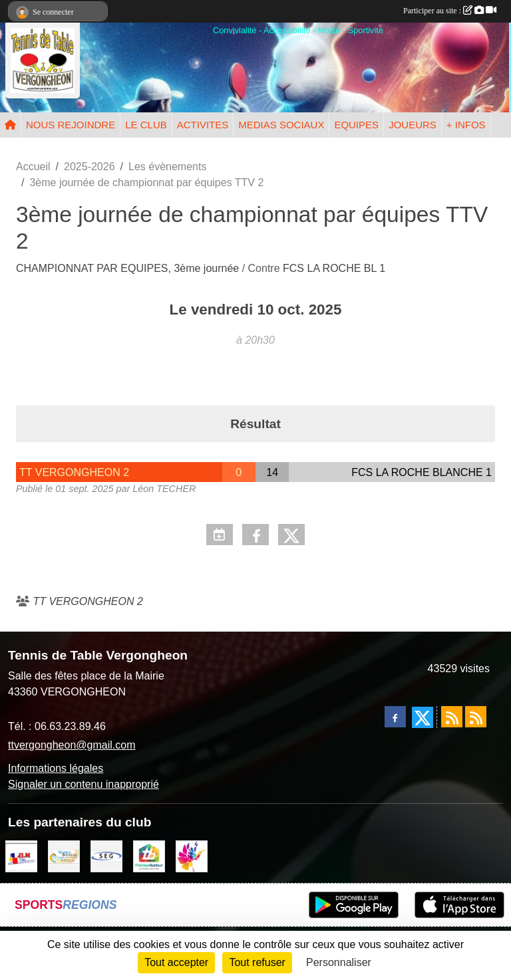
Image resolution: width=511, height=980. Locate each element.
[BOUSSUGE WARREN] (64, 855)
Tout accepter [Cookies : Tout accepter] (176, 962)
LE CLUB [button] (146, 125)
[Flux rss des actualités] (452, 717)
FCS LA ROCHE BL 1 (334, 268)
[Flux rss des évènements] (476, 717)
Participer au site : (450, 11)
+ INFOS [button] (466, 125)
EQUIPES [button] (356, 125)
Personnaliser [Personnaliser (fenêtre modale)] (339, 962)
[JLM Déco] (21, 855)
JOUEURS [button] (413, 125)
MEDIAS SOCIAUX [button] (281, 125)
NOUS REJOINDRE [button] (71, 125)
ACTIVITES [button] (203, 125)
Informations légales (56, 768)
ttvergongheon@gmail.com (72, 745)
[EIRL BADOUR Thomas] (149, 855)
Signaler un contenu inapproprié (84, 784)
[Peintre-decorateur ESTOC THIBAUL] (192, 855)
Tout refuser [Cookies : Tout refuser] (257, 962)
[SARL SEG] (106, 855)
